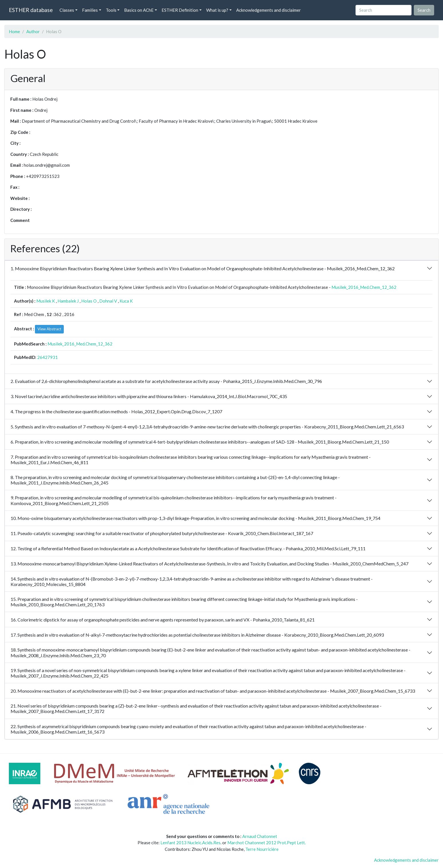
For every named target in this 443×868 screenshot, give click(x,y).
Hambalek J (68, 301)
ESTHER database (31, 10)
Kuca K (126, 301)
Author (33, 31)
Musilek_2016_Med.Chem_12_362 (364, 287)
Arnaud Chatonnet (260, 836)
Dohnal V (108, 301)
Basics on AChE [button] (139, 10)
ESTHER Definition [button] (180, 10)
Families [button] (90, 10)
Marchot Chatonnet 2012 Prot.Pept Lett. (267, 843)
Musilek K (46, 301)
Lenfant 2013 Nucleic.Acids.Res (190, 843)
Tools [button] (111, 10)
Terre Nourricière (262, 849)
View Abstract (49, 329)
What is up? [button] (217, 10)
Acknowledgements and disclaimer (269, 10)
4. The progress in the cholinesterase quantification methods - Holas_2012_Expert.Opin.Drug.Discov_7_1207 (116, 411)
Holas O (89, 301)
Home (14, 31)
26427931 (47, 357)
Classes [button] (67, 10)
